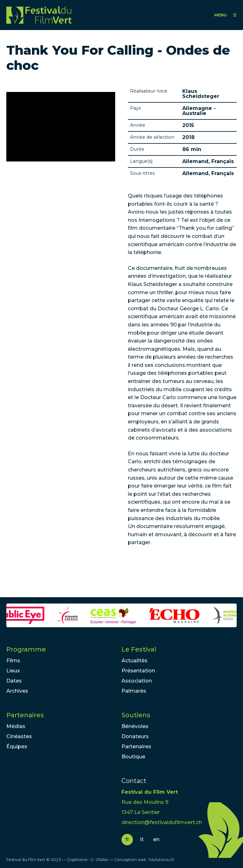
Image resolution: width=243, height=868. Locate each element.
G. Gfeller (100, 860)
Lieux (13, 671)
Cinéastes (19, 736)
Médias (16, 726)
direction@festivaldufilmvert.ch (162, 822)
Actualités (134, 661)
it (142, 839)
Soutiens (136, 715)
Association (137, 681)
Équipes (17, 747)
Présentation (138, 671)
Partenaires (25, 715)
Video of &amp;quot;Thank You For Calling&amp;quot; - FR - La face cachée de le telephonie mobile (61, 127)
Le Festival (139, 649)
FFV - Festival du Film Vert (39, 15)
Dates (14, 681)
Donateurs (135, 736)
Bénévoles (135, 726)
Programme (26, 649)
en (156, 839)
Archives (17, 691)
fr (127, 839)
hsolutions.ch (162, 860)
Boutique (133, 757)
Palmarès (134, 691)
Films (13, 661)
